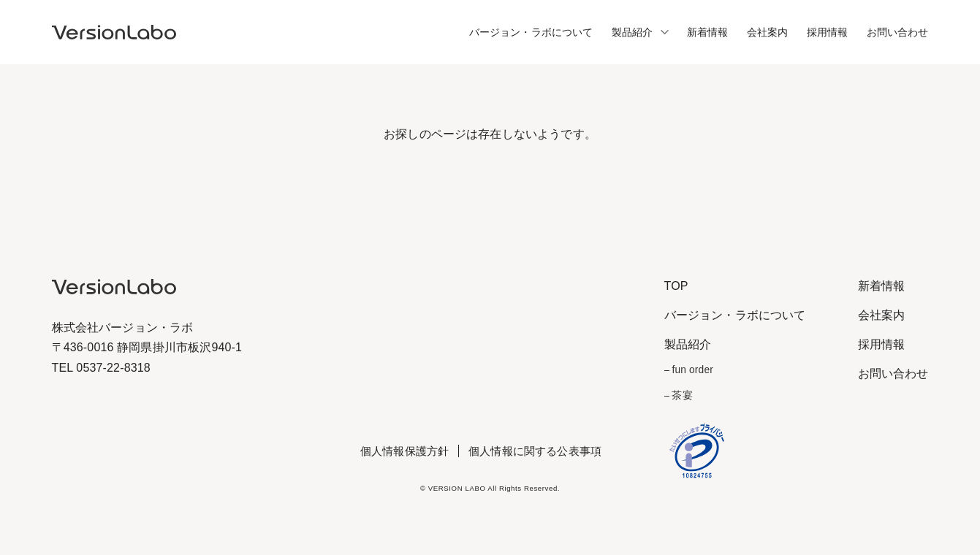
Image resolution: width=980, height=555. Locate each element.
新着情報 (708, 32)
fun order (692, 370)
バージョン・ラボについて (531, 32)
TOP (676, 286)
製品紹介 (633, 32)
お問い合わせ (898, 32)
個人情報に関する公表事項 (535, 451)
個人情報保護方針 (404, 451)
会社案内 (768, 32)
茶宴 (682, 395)
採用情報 (828, 32)
